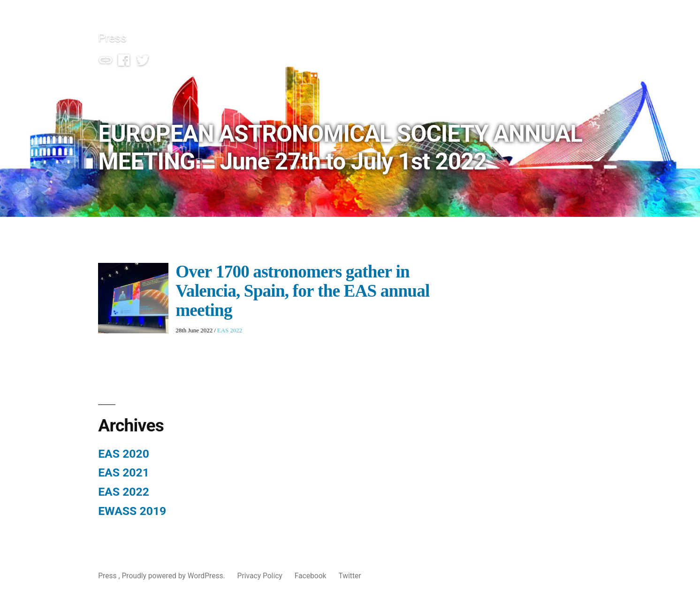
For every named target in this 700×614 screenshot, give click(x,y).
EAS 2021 (124, 472)
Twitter (350, 576)
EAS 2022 (230, 330)
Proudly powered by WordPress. (174, 576)
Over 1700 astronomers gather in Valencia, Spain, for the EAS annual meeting (302, 291)
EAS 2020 (124, 454)
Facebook (311, 576)
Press (112, 38)
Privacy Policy (260, 576)
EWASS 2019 (132, 511)
